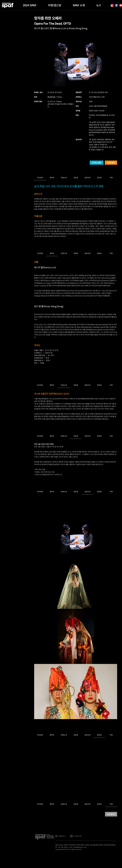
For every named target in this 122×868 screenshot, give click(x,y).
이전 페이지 (111, 814)
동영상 (99, 178)
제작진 (52, 178)
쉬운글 (76, 178)
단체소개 (64, 178)
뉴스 (99, 5)
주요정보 (40, 178)
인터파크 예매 (97, 163)
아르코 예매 (111, 163)
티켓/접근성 (55, 5)
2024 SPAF (30, 5)
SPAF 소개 (79, 5)
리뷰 (111, 178)
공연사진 (88, 178)
